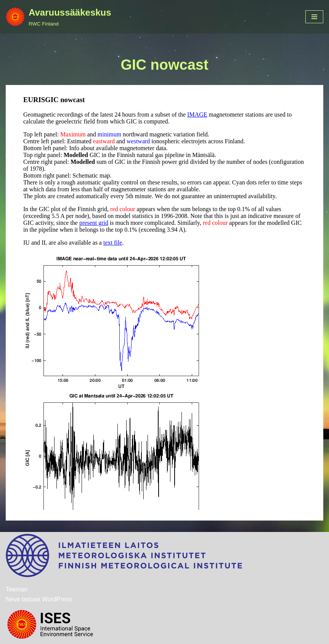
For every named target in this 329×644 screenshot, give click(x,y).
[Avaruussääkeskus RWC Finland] (59, 17)
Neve (13, 599)
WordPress (57, 599)
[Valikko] (314, 17)
